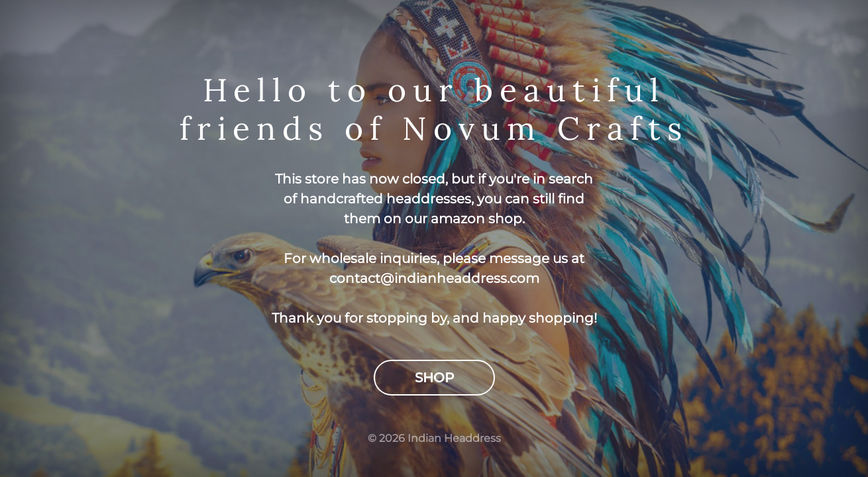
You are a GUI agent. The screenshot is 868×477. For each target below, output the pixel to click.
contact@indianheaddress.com (434, 278)
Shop (434, 378)
